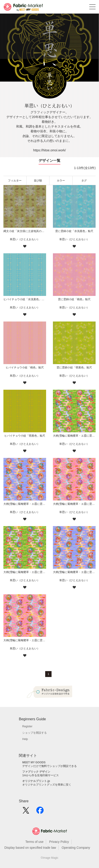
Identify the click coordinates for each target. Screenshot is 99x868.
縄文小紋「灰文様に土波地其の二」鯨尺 (25, 231)
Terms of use (34, 842)
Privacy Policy (59, 842)
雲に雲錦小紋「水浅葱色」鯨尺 (74, 231)
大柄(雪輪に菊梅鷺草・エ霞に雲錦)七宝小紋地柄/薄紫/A (74, 572)
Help (25, 739)
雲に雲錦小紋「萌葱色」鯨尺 (74, 368)
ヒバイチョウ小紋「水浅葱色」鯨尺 (25, 299)
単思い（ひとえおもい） (25, 239)
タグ (84, 181)
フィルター (15, 181)
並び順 (38, 181)
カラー (61, 181)
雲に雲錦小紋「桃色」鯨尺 (74, 299)
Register (27, 726)
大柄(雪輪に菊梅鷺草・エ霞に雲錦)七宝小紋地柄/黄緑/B (74, 436)
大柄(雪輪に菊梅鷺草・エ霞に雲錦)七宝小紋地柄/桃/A (25, 640)
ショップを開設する (35, 733)
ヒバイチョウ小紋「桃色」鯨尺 (25, 368)
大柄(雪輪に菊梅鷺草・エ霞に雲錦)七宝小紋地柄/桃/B (74, 504)
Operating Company (76, 848)
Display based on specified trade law (30, 848)
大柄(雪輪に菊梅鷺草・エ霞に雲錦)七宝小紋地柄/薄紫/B (25, 504)
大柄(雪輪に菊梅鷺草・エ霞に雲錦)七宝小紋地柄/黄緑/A (25, 572)
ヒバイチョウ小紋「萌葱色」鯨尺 (25, 436)
